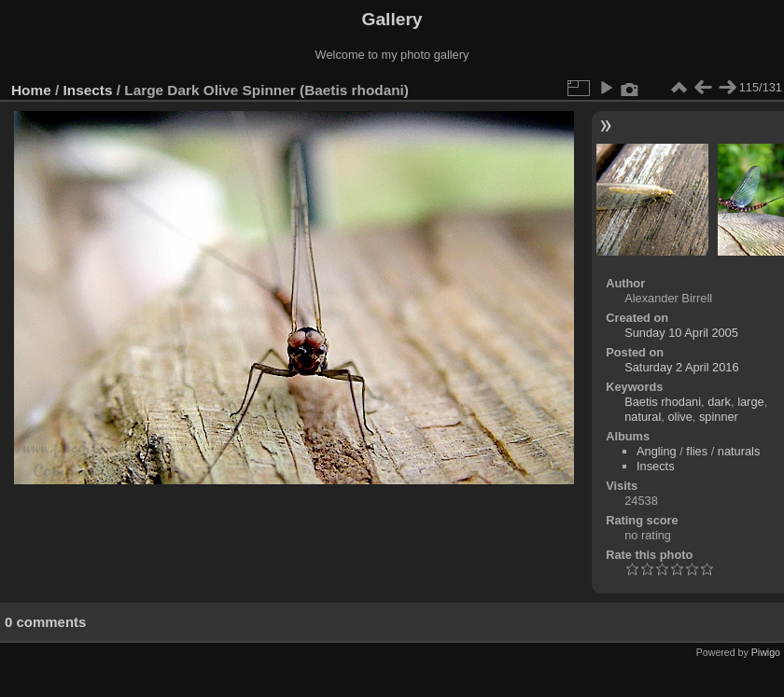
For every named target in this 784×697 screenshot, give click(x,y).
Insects (88, 90)
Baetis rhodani (663, 402)
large (750, 402)
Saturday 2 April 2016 (681, 367)
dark (719, 402)
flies (697, 451)
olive (679, 417)
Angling (657, 451)
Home (31, 90)
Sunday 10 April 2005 (681, 333)
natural (643, 417)
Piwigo (766, 652)
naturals (739, 451)
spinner (719, 417)
